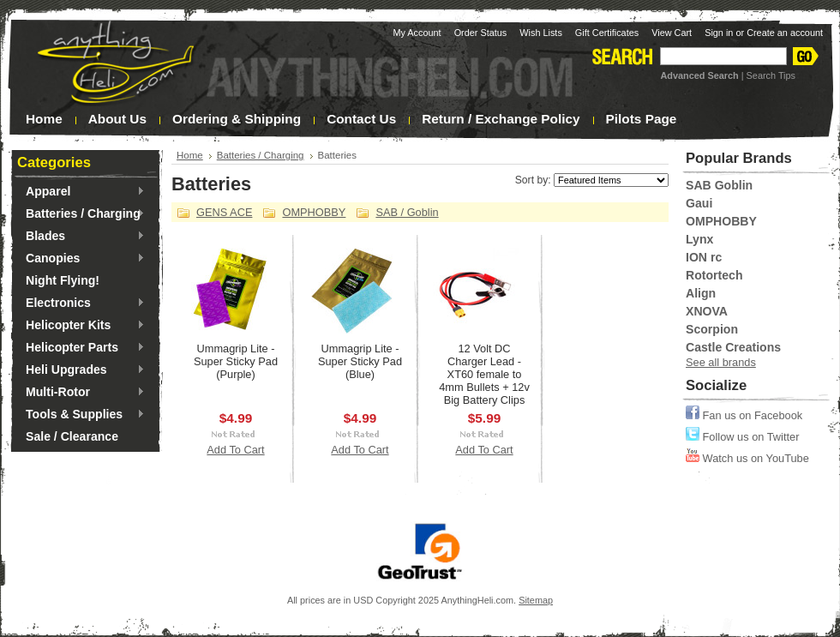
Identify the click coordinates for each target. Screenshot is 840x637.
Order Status (481, 33)
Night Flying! (63, 280)
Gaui (699, 203)
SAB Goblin (719, 185)
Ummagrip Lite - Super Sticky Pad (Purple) (236, 361)
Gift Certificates (607, 33)
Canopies (81, 259)
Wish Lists (541, 33)
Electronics (81, 303)
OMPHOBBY (314, 212)
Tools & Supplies (81, 415)
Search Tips (771, 75)
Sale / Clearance (72, 436)
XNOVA (707, 311)
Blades (81, 237)
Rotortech (714, 275)
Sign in (719, 33)
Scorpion (712, 329)
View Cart (672, 33)
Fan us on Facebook (744, 415)
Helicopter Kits (81, 326)
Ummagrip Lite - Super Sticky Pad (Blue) (360, 361)
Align (701, 293)
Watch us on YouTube (747, 458)
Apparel (81, 192)
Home (190, 155)
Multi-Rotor (81, 393)
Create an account (785, 33)
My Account (417, 33)
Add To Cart (235, 450)
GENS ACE (224, 212)
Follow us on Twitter (742, 437)
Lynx (699, 239)
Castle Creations (733, 347)
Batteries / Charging (81, 214)
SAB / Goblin (407, 212)
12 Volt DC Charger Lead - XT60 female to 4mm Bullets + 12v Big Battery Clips (484, 374)
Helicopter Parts (81, 348)
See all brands (721, 362)
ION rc (704, 257)
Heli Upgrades (81, 370)
